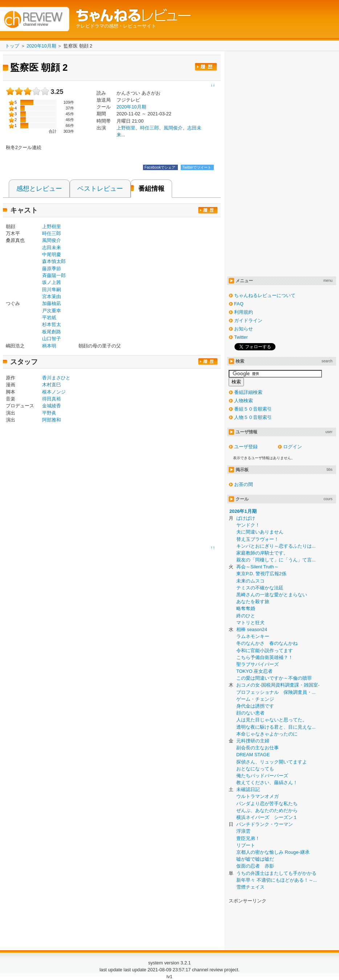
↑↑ (213, 548)
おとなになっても (255, 769)
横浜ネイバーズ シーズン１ (267, 817)
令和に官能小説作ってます (265, 650)
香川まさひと (56, 378)
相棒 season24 (252, 629)
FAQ (239, 304)
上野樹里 (52, 227)
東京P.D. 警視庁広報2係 (261, 574)
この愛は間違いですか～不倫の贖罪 (274, 678)
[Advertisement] (67, 486)
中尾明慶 (52, 254)
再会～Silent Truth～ (258, 567)
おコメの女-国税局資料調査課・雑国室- (278, 685)
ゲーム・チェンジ (255, 699)
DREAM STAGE (253, 755)
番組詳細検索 (248, 392)
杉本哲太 (52, 324)
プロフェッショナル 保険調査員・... (276, 692)
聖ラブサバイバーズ (258, 664)
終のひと (246, 616)
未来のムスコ (250, 581)
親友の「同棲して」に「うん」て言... (276, 560)
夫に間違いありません (260, 532)
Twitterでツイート (197, 167)
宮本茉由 (52, 297)
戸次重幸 (52, 311)
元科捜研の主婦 (253, 741)
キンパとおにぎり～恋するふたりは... (276, 546)
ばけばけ (246, 518)
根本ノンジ (54, 392)
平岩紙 (49, 318)
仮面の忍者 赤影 (255, 866)
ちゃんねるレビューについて (265, 295)
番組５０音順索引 (253, 409)
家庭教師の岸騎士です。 (262, 553)
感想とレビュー (39, 189)
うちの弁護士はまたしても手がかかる (276, 873)
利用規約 (244, 312)
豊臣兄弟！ (248, 838)
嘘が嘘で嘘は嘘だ (255, 859)
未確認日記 (248, 789)
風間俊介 (173, 128)
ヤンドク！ (248, 525)
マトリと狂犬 (250, 623)
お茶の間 (244, 484)
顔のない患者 (250, 713)
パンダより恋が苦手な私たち (267, 804)
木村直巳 (52, 385)
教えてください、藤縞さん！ (267, 783)
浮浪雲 (243, 831)
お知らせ (244, 329)
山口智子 (52, 339)
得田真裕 (52, 399)
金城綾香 (52, 406)
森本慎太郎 (54, 261)
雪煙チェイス (250, 887)
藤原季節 (52, 269)
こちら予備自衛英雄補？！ (265, 657)
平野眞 (49, 413)
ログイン (293, 447)
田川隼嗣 (52, 290)
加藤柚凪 (52, 303)
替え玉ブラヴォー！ (258, 539)
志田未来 (52, 248)
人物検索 (244, 401)
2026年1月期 (243, 511)
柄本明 (49, 346)
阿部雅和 (52, 420)
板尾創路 (52, 332)
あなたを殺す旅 (253, 602)
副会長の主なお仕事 (258, 748)
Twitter (241, 337)
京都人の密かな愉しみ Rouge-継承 (273, 852)
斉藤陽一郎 (54, 275)
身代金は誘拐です (255, 706)
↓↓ (213, 85)
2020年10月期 (131, 107)
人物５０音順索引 (253, 417)
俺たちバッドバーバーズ (262, 776)
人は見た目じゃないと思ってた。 (272, 720)
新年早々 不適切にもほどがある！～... (277, 880)
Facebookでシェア (160, 167)
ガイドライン (248, 320)
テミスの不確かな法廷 (260, 588)
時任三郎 (150, 128)
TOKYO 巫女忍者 (254, 671)
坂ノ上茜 (52, 282)
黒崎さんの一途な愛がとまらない (272, 595)
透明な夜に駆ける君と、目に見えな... (276, 727)
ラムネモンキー (253, 636)
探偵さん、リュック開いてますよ (272, 762)
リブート (246, 845)
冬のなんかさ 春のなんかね (267, 643)
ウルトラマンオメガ (258, 796)
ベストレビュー (100, 189)
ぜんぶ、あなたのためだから (267, 810)
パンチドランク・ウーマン (265, 824)
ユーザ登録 (246, 447)
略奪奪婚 (246, 608)
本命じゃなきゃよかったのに (267, 734)
